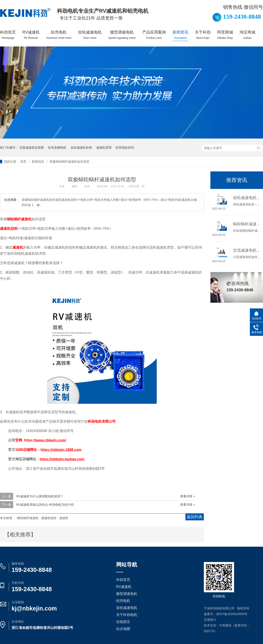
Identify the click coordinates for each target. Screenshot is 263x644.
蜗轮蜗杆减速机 (28, 518)
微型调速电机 (122, 35)
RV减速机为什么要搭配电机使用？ (40, 496)
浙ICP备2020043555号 (232, 614)
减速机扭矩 (49, 518)
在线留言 (123, 622)
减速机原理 (104, 148)
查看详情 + (188, 496)
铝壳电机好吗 (125, 148)
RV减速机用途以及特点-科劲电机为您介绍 (45, 505)
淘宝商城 (247, 35)
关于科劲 (203, 35)
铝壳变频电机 (57, 148)
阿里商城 (225, 35)
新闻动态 (38, 162)
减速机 (64, 518)
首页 (24, 162)
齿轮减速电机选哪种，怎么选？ (247, 198)
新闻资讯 (180, 35)
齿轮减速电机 (90, 35)
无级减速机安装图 (32, 148)
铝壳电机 (59, 35)
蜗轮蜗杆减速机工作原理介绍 (247, 224)
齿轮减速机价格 (81, 148)
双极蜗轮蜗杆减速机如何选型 (69, 162)
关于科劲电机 (127, 615)
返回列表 (195, 517)
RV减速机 (31, 35)
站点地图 (123, 629)
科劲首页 (8, 35)
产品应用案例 (154, 35)
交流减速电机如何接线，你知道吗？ (247, 250)
